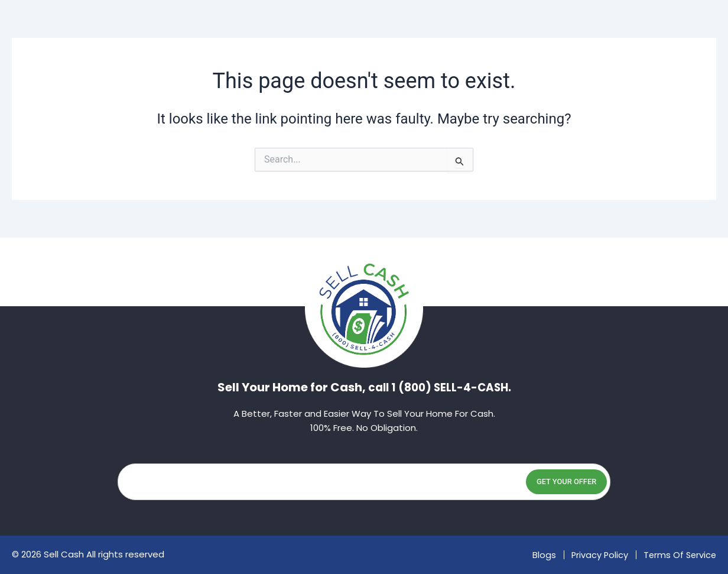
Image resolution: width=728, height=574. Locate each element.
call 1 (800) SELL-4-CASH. (440, 387)
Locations (360, 47)
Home (200, 47)
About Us (272, 47)
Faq (436, 47)
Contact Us (508, 47)
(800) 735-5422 (671, 47)
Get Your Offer (548, 481)
